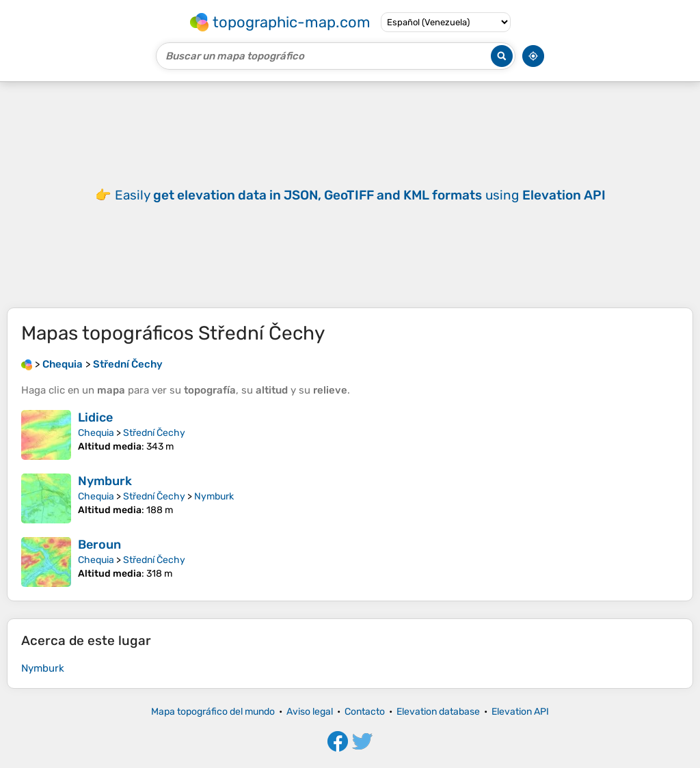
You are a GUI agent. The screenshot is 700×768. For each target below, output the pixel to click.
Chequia (96, 433)
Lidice (95, 417)
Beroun (99, 545)
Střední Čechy (154, 433)
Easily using (360, 195)
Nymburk (105, 481)
